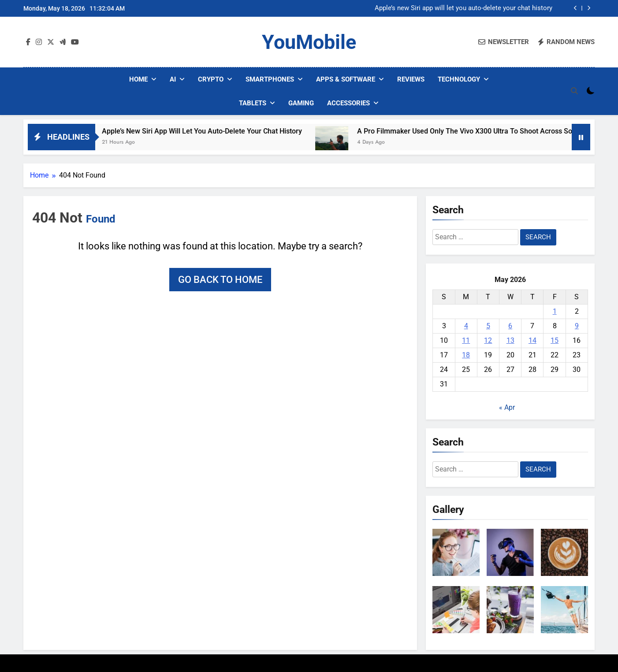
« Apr (507, 407)
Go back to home (220, 280)
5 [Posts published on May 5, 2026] (488, 326)
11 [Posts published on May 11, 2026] (466, 340)
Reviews (411, 79)
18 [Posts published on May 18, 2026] (466, 355)
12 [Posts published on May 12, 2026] (488, 340)
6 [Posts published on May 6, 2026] (510, 326)
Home (138, 79)
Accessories (348, 103)
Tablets (253, 103)
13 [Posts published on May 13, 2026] (510, 340)
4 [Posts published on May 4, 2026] (466, 326)
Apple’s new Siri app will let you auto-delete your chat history (463, 8)
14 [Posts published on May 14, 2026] (532, 340)
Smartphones (270, 79)
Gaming (301, 103)
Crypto (211, 79)
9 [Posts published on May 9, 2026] (577, 326)
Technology (459, 79)
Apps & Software (346, 79)
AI (173, 79)
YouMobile (309, 42)
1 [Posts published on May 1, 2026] (555, 311)
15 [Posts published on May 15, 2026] (555, 340)
